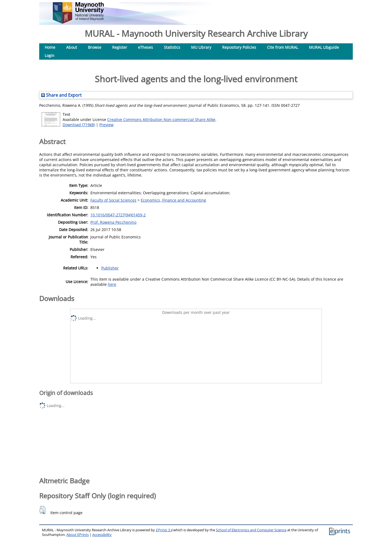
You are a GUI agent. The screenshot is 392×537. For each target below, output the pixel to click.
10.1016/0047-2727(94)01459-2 (118, 215)
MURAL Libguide (324, 47)
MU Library (201, 47)
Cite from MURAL (283, 47)
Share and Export (61, 95)
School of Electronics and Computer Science (251, 530)
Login (50, 55)
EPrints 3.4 (164, 530)
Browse (95, 47)
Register (120, 47)
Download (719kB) (79, 125)
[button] (42, 510)
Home (50, 47)
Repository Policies (239, 47)
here (112, 284)
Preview (106, 125)
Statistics (172, 47)
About (72, 47)
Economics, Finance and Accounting (173, 200)
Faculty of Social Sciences (113, 200)
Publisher (110, 268)
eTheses (146, 47)
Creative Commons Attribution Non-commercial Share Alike (161, 119)
